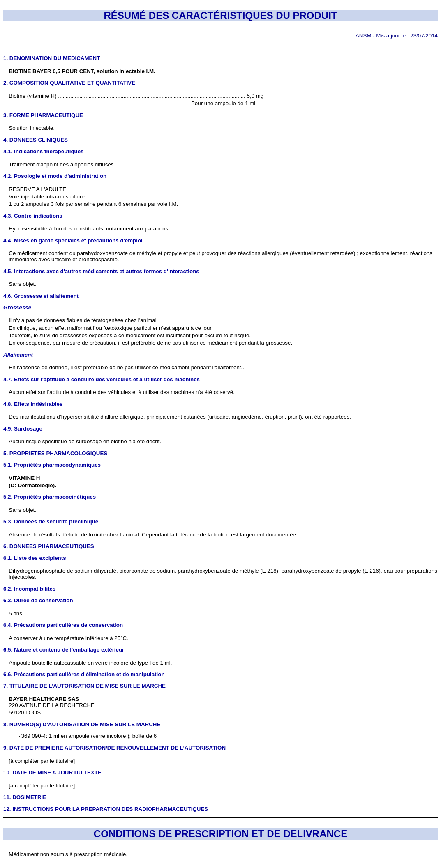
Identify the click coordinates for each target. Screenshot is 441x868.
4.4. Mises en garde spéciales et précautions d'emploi (73, 241)
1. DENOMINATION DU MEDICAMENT (52, 58)
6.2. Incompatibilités (29, 589)
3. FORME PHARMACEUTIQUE (43, 115)
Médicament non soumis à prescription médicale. (68, 854)
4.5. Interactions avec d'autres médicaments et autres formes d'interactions (101, 271)
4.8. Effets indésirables (33, 404)
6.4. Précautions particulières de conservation (63, 625)
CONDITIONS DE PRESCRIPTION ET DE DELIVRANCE (220, 834)
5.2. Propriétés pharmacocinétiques (50, 497)
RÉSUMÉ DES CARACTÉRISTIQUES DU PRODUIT (220, 15)
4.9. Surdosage (23, 429)
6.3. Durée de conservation (38, 600)
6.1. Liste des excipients (35, 558)
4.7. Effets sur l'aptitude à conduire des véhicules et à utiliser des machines (102, 379)
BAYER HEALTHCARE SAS (44, 699)
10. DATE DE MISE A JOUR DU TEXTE (52, 772)
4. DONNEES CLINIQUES (36, 140)
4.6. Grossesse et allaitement (41, 296)
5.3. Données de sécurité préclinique (51, 521)
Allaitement (18, 355)
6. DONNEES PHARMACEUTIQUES (49, 546)
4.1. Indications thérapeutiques (44, 151)
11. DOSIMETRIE (25, 797)
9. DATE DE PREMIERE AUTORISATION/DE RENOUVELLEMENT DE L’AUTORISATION (114, 748)
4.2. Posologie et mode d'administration (55, 176)
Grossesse (17, 307)
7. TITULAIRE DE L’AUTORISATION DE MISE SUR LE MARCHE (84, 686)
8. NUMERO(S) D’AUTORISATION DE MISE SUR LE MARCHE (82, 724)
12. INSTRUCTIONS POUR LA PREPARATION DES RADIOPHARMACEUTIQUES (106, 809)
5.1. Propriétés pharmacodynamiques (52, 465)
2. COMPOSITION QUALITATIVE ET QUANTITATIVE (69, 83)
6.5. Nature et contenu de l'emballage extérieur (64, 650)
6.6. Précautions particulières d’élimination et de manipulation (84, 674)
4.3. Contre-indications (33, 216)
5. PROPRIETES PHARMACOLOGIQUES (55, 453)
